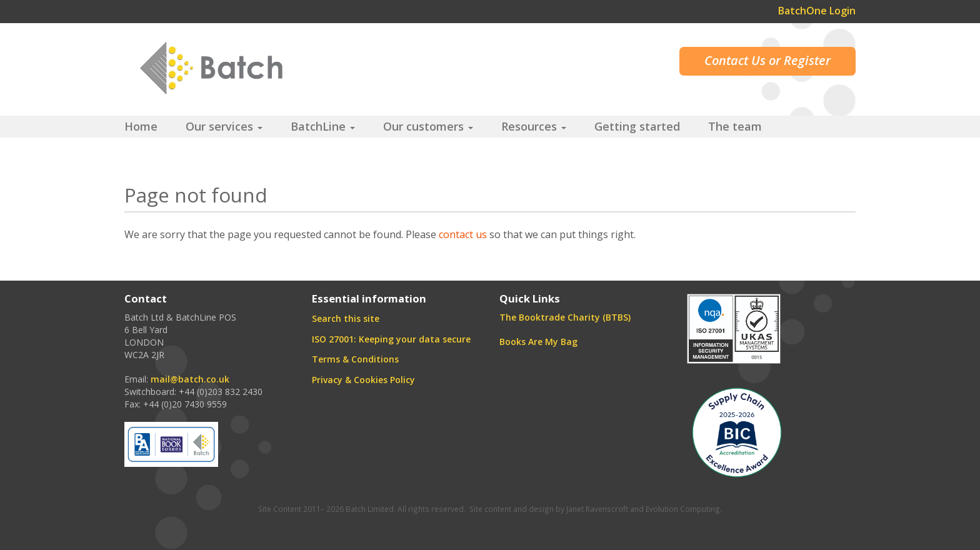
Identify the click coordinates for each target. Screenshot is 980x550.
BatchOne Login (817, 11)
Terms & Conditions (355, 359)
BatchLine (323, 126)
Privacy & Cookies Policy (363, 380)
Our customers (428, 126)
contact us (463, 234)
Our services (224, 126)
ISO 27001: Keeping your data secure (391, 339)
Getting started (637, 126)
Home (141, 126)
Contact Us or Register (767, 60)
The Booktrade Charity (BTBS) (565, 317)
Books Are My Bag (538, 342)
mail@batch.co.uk (190, 379)
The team (735, 126)
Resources (534, 126)
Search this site (346, 318)
